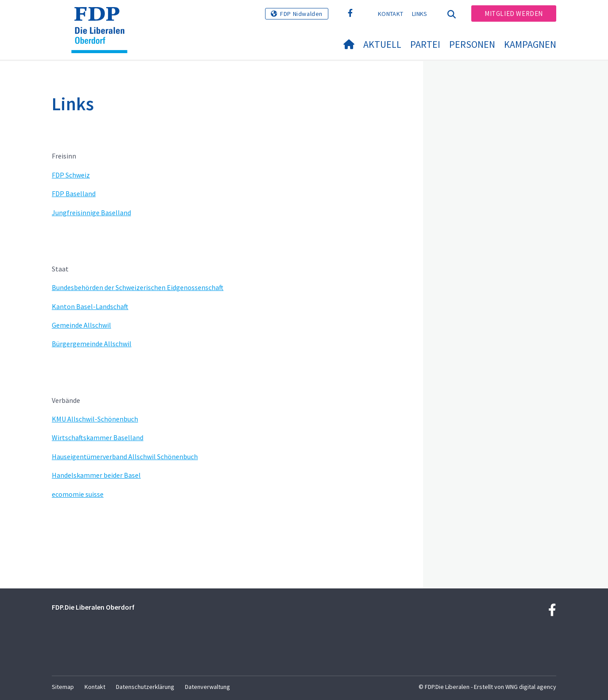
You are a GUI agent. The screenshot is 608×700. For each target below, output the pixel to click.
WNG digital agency (531, 687)
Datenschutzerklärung (145, 687)
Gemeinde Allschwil (81, 325)
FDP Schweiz (71, 175)
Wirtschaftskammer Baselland (98, 437)
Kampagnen (530, 44)
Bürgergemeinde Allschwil (92, 344)
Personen (472, 44)
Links (420, 14)
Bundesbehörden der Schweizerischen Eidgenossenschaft (138, 287)
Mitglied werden (514, 14)
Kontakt (391, 14)
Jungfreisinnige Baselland (91, 213)
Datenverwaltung (208, 687)
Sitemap (63, 687)
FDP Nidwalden (301, 14)
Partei (425, 44)
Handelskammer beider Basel (96, 475)
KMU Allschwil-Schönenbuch (95, 419)
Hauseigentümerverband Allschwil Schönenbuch (125, 456)
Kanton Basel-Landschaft (90, 306)
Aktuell (382, 44)
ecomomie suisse (78, 494)
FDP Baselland (74, 193)
